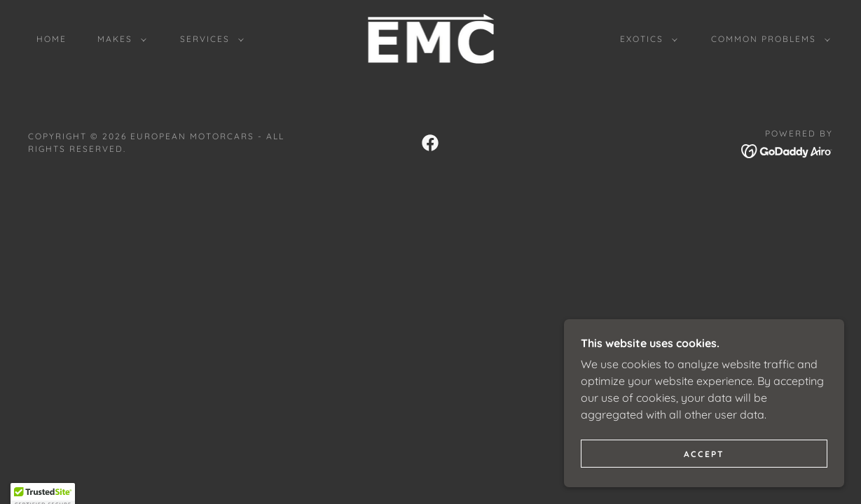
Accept (704, 454)
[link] (430, 38)
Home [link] (51, 39)
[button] (119, 39)
